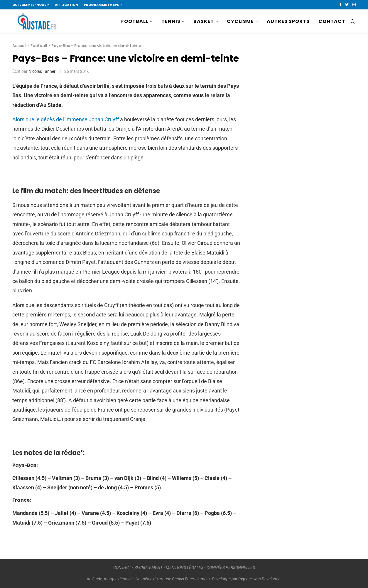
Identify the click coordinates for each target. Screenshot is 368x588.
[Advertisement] (300, 146)
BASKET (204, 21)
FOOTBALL (135, 21)
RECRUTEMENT (148, 567)
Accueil (19, 46)
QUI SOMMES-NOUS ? (31, 5)
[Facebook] (340, 5)
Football (39, 46)
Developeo (271, 579)
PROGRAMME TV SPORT (104, 5)
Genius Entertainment (191, 579)
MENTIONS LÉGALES (185, 567)
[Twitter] (347, 5)
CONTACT (332, 21)
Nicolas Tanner (42, 71)
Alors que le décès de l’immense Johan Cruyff (66, 119)
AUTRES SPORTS (288, 21)
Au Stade (94, 579)
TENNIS (171, 21)
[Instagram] (354, 5)
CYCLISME (240, 21)
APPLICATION (66, 5)
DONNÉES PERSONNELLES (231, 567)
